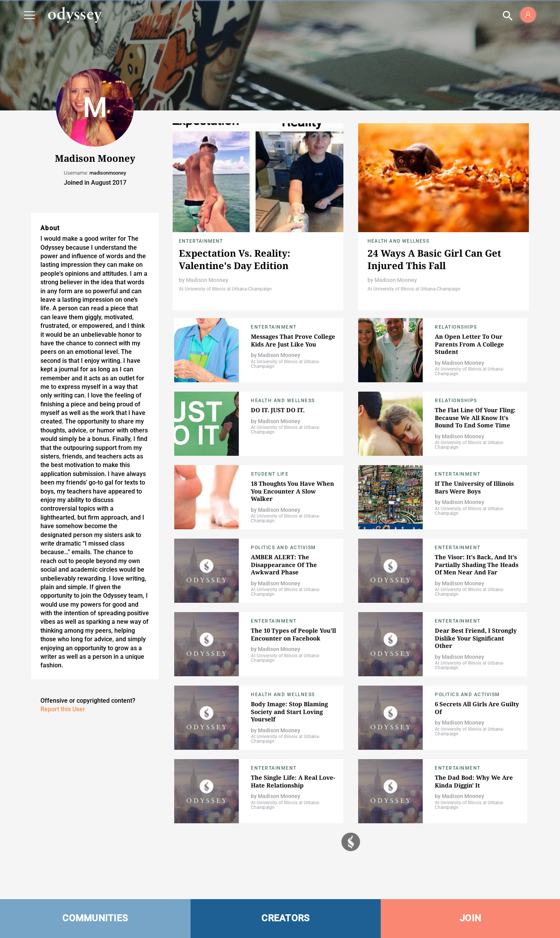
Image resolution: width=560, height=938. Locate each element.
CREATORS (285, 918)
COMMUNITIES (95, 918)
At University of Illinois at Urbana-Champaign (225, 289)
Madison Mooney (207, 280)
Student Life (270, 474)
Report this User (63, 709)
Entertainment (201, 241)
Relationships (456, 327)
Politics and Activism (283, 548)
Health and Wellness (398, 241)
